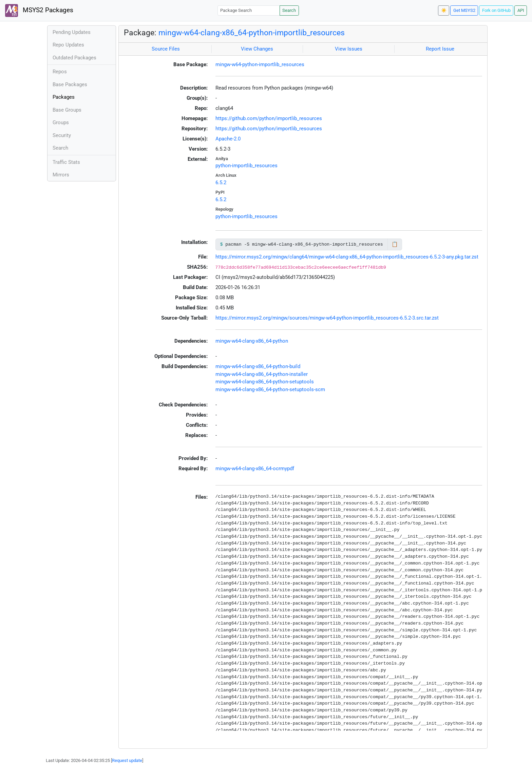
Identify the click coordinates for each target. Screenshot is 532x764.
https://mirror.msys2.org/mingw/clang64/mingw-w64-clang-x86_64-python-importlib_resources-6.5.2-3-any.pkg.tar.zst (347, 257)
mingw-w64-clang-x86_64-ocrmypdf (255, 469)
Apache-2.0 (228, 139)
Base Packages (70, 84)
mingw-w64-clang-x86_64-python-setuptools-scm (270, 389)
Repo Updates (68, 45)
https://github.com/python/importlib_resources (269, 118)
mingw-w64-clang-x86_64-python (252, 341)
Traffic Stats (66, 162)
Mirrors (61, 175)
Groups (61, 122)
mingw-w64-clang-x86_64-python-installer (262, 374)
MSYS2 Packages (39, 11)
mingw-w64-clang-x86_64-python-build (258, 366)
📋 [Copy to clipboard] (395, 244)
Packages (64, 97)
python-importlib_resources (246, 166)
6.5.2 (221, 183)
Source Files (166, 49)
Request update (127, 760)
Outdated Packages (74, 58)
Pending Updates (72, 32)
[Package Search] (249, 10)
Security (62, 135)
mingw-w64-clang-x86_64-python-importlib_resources (252, 33)
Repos (60, 72)
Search (289, 10)
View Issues (349, 49)
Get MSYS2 (464, 10)
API (521, 10)
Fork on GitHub (496, 10)
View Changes (257, 49)
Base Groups (67, 110)
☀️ (444, 10)
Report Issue (440, 49)
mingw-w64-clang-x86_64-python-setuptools (265, 382)
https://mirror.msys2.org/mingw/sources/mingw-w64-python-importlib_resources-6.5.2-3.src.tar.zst (327, 318)
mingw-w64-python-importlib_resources (260, 64)
